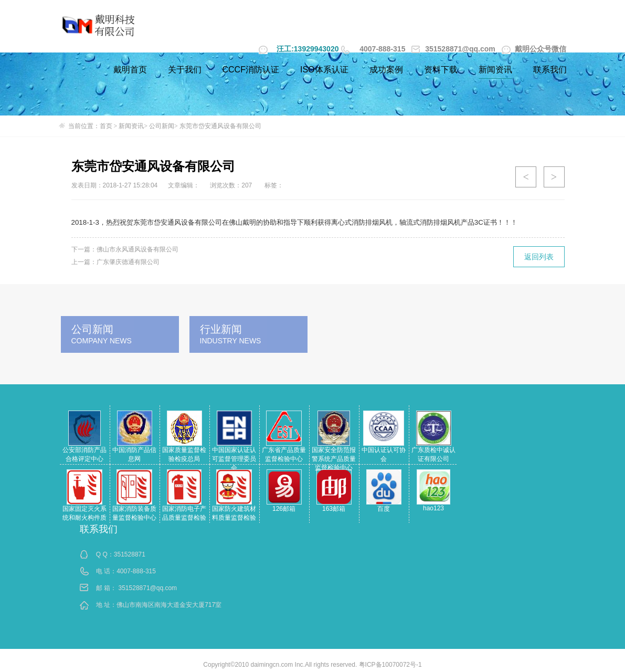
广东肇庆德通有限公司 (128, 262)
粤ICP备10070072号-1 (390, 665)
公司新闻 (162, 126)
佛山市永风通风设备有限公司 (137, 249)
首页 (106, 126)
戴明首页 (130, 70)
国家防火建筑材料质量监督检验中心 (234, 518)
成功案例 (386, 70)
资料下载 (441, 70)
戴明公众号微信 (534, 49)
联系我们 (550, 70)
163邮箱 (334, 509)
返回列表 (539, 257)
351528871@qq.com (454, 49)
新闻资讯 (495, 70)
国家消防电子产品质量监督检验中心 (184, 518)
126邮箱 (284, 509)
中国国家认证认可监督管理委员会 (234, 459)
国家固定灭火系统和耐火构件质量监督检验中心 (84, 518)
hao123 (433, 508)
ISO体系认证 (324, 70)
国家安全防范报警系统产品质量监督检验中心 (334, 459)
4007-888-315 (382, 49)
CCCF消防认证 (251, 70)
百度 (384, 509)
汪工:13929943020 (308, 49)
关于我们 (185, 70)
